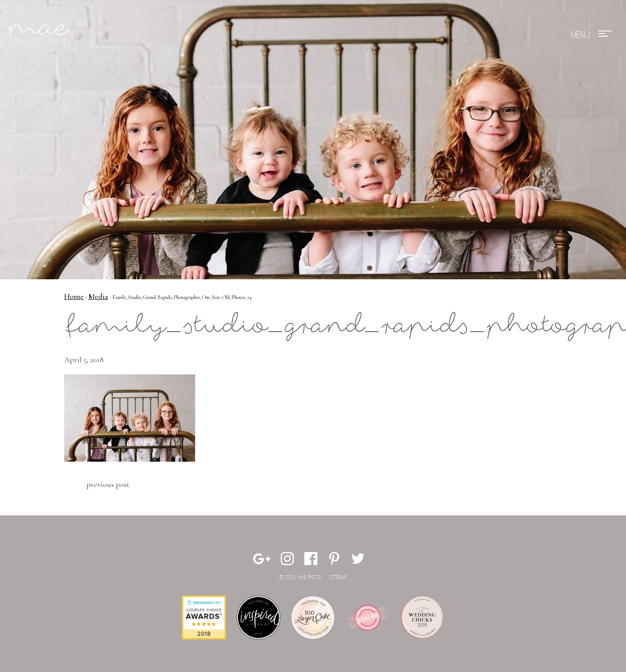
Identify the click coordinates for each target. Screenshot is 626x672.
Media (98, 296)
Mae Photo (40, 35)
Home (74, 296)
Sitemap (338, 578)
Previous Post (108, 484)
